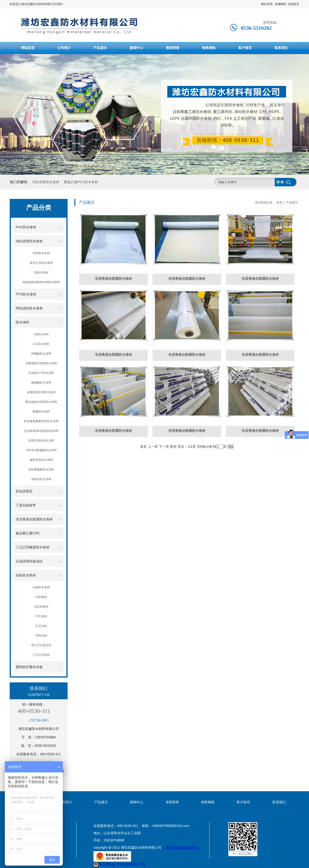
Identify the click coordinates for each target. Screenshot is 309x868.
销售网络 (209, 48)
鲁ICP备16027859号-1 (183, 847)
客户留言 (245, 48)
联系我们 (281, 48)
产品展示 (100, 48)
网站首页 (28, 48)
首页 (279, 203)
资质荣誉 (173, 48)
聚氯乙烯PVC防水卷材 (81, 182)
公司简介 (64, 48)
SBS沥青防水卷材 (46, 182)
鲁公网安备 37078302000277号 (120, 864)
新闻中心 (136, 48)
